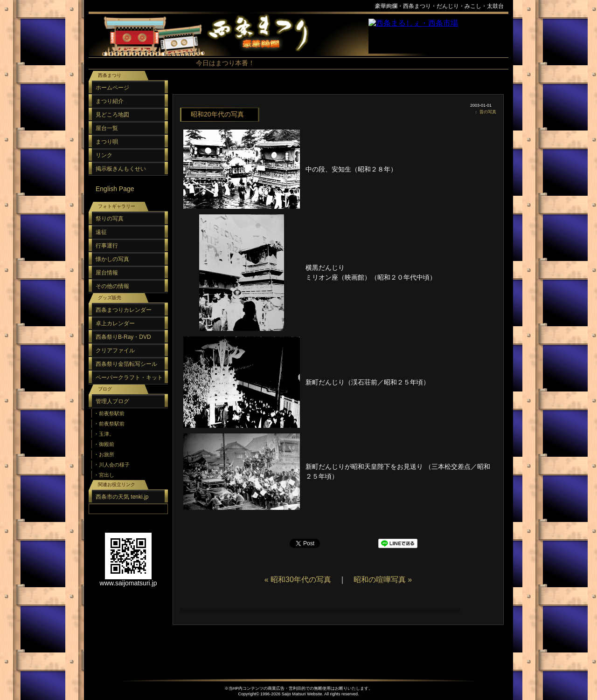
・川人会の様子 (112, 465)
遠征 (101, 232)
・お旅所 (104, 454)
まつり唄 (107, 142)
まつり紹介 (110, 101)
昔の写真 (488, 112)
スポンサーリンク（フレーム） (438, 36)
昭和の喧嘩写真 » (383, 580)
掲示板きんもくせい (121, 169)
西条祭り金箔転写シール (126, 364)
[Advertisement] (336, 88)
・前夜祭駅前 (109, 413)
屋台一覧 (107, 128)
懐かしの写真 (112, 259)
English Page (115, 189)
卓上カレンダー (115, 323)
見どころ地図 (112, 115)
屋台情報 (107, 273)
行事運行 (107, 246)
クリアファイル (115, 350)
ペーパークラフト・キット (129, 377)
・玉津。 (104, 434)
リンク (104, 155)
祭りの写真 (110, 219)
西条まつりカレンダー (124, 310)
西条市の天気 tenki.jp (122, 497)
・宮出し (104, 475)
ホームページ (112, 88)
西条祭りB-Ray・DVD (123, 337)
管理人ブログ (112, 401)
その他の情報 (112, 286)
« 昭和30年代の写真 (298, 580)
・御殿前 (104, 444)
